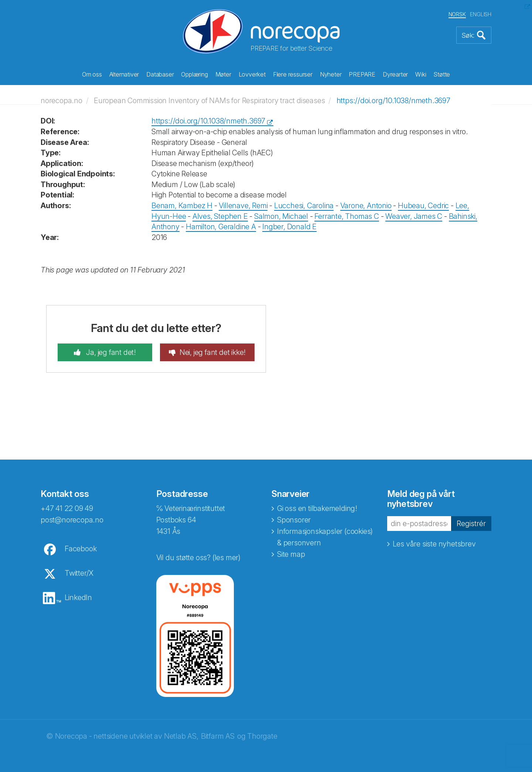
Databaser (160, 74)
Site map (291, 554)
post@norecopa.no (72, 520)
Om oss (92, 74)
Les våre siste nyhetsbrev (434, 544)
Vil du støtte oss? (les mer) (198, 558)
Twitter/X (79, 573)
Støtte (442, 74)
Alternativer (124, 74)
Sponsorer (294, 520)
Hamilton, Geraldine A (221, 227)
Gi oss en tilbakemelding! (317, 508)
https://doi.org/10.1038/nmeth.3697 (393, 101)
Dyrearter (395, 74)
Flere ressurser (293, 74)
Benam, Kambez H (182, 206)
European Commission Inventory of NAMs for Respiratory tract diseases (209, 101)
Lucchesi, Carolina (304, 206)
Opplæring (194, 74)
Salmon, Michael (281, 216)
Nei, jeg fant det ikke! (213, 352)
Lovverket (252, 74)
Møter (223, 74)
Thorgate (262, 736)
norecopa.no (62, 101)
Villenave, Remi (243, 206)
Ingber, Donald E (289, 227)
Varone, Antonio (366, 206)
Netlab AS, (181, 736)
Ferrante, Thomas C (347, 216)
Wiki (421, 74)
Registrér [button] (471, 523)
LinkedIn (78, 597)
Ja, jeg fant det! (110, 352)
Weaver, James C (414, 216)
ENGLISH (481, 14)
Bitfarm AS (218, 736)
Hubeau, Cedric (423, 206)
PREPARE (362, 74)
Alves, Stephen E (220, 216)
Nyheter (331, 74)
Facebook (81, 549)
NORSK (457, 14)
